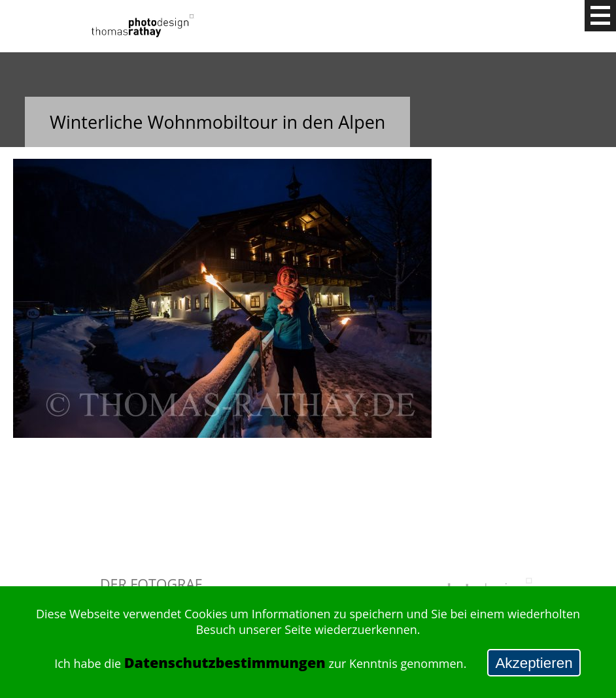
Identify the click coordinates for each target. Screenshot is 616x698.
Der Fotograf (151, 584)
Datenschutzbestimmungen (225, 662)
